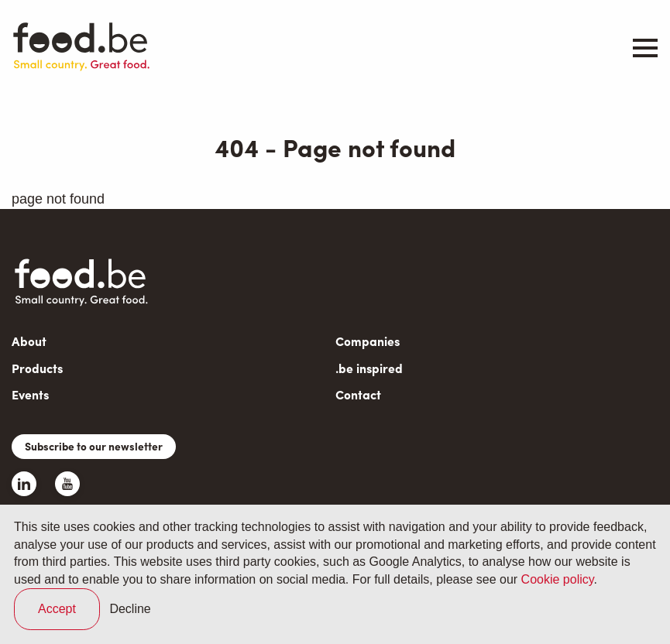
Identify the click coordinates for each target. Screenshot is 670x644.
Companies (368, 341)
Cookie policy (558, 579)
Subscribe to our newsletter (94, 446)
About (29, 341)
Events (30, 394)
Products (37, 368)
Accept (57, 609)
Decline (130, 609)
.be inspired (369, 368)
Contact (358, 394)
